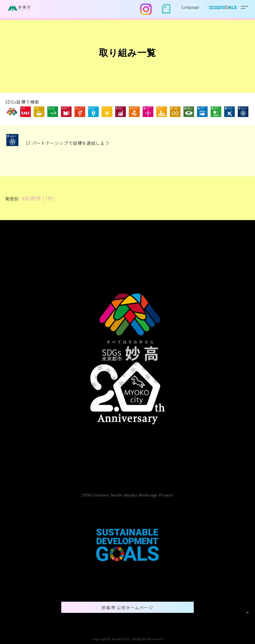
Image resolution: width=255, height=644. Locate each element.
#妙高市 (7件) (38, 198)
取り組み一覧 (127, 54)
